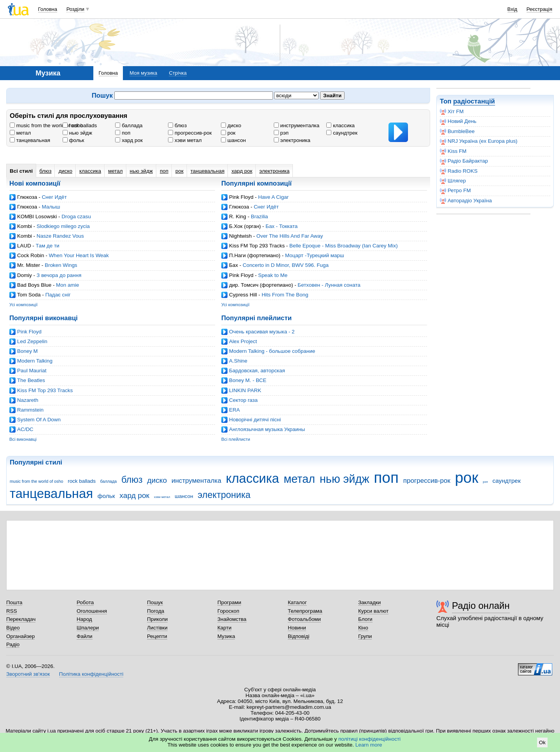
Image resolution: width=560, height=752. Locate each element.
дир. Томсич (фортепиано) (261, 285)
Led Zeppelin (32, 341)
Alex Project (243, 341)
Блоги (365, 619)
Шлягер (453, 181)
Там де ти (48, 246)
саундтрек (342, 133)
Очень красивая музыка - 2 (262, 332)
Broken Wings (61, 265)
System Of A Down (39, 420)
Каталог (297, 602)
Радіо (13, 644)
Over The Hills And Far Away (290, 236)
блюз (177, 125)
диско (231, 125)
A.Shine (238, 361)
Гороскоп (228, 611)
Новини (297, 628)
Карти (224, 628)
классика (340, 125)
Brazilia (259, 216)
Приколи (157, 619)
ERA (234, 410)
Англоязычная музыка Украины (267, 429)
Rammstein (30, 410)
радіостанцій (474, 101)
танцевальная (30, 140)
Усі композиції (24, 305)
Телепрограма (305, 611)
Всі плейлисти (236, 439)
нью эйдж (77, 133)
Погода (156, 611)
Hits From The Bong (285, 295)
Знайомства (232, 619)
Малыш (51, 207)
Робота (85, 602)
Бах (234, 265)
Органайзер (20, 636)
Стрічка (178, 73)
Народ (84, 619)
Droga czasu (76, 216)
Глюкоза (27, 197)
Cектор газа (243, 400)
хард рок (129, 140)
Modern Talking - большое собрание (272, 351)
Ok (542, 742)
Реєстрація (539, 9)
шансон (233, 140)
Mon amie (67, 285)
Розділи (75, 9)
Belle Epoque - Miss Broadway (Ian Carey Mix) (344, 246)
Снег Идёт (54, 197)
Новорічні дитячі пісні (255, 420)
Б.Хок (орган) (245, 226)
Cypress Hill (243, 295)
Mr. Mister (29, 265)
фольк (73, 140)
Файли (85, 636)
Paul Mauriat (32, 371)
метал (20, 133)
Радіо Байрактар (464, 161)
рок (228, 133)
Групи (365, 636)
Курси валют (373, 611)
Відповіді (299, 636)
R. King (238, 216)
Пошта (14, 602)
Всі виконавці (23, 439)
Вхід (513, 9)
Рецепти (157, 636)
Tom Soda (29, 295)
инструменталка (297, 125)
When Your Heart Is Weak (79, 255)
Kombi (24, 226)
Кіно (363, 628)
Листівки (157, 628)
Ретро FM (455, 191)
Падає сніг (58, 295)
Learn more (369, 745)
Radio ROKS (459, 171)
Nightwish (240, 236)
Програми (229, 602)
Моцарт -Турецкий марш (315, 255)
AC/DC (25, 429)
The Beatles (31, 380)
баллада (129, 125)
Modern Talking (35, 361)
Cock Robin (31, 255)
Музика (226, 636)
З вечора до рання (59, 275)
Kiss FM (453, 151)
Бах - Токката (282, 226)
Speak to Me (273, 275)
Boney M (27, 351)
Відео (13, 628)
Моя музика (143, 73)
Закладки (369, 602)
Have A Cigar (273, 197)
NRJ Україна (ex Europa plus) (479, 141)
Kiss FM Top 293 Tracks (257, 246)
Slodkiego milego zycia (63, 226)
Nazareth (28, 400)
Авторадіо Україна (466, 201)
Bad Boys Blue (34, 285)
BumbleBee (457, 131)
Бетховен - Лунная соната (329, 285)
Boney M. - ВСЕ (248, 380)
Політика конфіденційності (91, 674)
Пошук (155, 602)
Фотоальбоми (304, 619)
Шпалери (88, 628)
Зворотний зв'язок (28, 674)
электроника (292, 140)
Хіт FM (452, 112)
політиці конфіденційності (369, 739)
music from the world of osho (46, 125)
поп (123, 133)
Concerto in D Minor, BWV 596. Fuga (286, 265)
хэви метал (185, 140)
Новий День (458, 121)
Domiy (24, 275)
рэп (281, 133)
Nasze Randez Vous (60, 236)
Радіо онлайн (481, 606)
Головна (48, 9)
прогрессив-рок (190, 133)
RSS (12, 611)
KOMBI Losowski (37, 216)
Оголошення (92, 611)
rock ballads (80, 125)
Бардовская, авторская (257, 371)
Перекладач (21, 619)
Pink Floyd (241, 197)
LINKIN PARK (245, 390)
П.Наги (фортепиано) (255, 255)
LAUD (24, 246)
